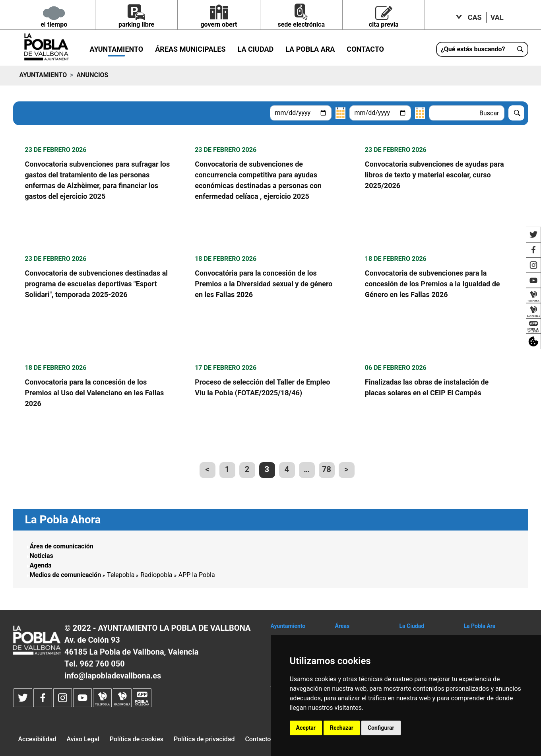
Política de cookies (137, 739)
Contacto (365, 49)
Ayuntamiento (117, 49)
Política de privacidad (204, 739)
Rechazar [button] (342, 728)
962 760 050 (102, 664)
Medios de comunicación (66, 575)
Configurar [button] (381, 728)
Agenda (41, 565)
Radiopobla (156, 575)
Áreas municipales (190, 49)
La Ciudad (256, 49)
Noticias (42, 556)
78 (327, 469)
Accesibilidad (37, 739)
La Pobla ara (310, 49)
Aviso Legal (83, 739)
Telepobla (121, 575)
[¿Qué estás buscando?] (482, 49)
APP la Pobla (197, 575)
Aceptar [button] (306, 728)
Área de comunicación (62, 546)
